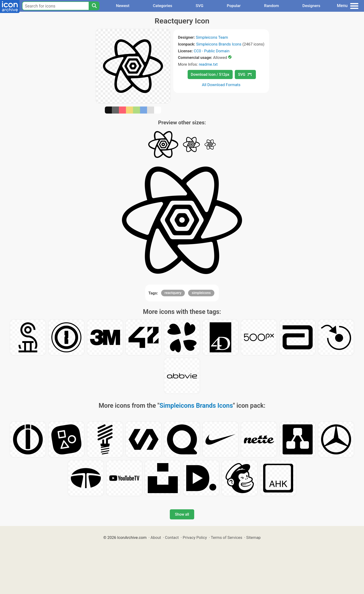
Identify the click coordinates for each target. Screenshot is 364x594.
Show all (182, 514)
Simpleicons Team (212, 37)
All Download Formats (221, 85)
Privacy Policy (195, 537)
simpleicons (201, 293)
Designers (311, 6)
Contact (172, 537)
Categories (163, 6)
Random (271, 6)
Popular (234, 6)
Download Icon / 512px (210, 74)
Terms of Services (227, 537)
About (156, 537)
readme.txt (208, 64)
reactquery (173, 293)
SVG (199, 6)
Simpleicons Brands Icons (219, 44)
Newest (123, 6)
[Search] (94, 6)
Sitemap (254, 537)
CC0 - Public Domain (212, 51)
